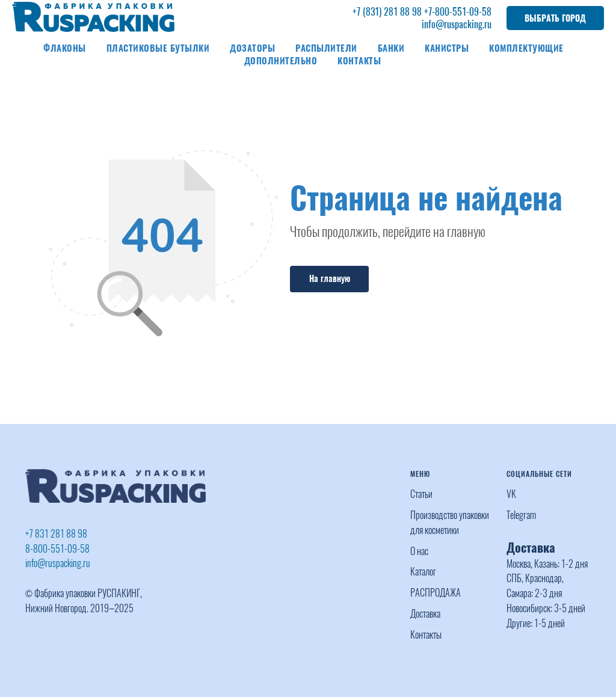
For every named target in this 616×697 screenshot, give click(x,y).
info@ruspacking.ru (457, 24)
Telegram (521, 515)
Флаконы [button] (65, 48)
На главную (330, 279)
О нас (419, 551)
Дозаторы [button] (252, 48)
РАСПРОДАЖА (436, 593)
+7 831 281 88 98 (56, 534)
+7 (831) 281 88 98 (387, 12)
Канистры (447, 48)
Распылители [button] (326, 48)
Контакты (359, 61)
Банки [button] (391, 48)
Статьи (421, 494)
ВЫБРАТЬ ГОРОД (555, 18)
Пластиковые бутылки (158, 48)
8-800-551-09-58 (57, 549)
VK (511, 494)
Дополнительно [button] (281, 61)
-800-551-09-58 (462, 12)
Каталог (423, 572)
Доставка (425, 614)
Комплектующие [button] (526, 48)
